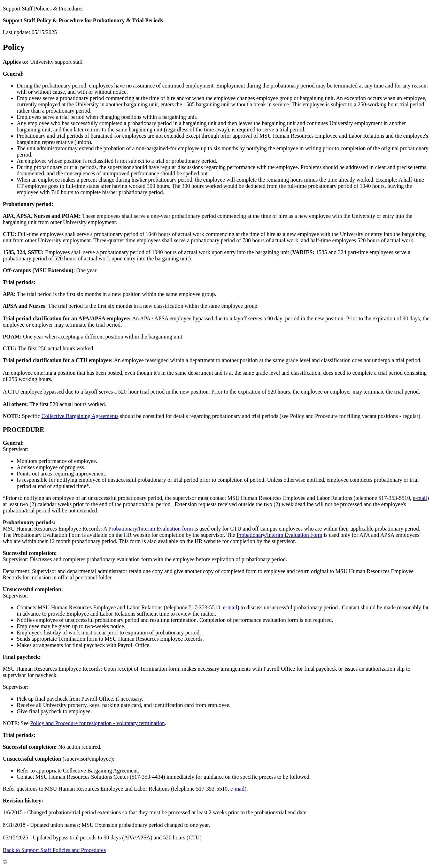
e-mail (420, 498)
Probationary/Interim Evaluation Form (279, 535)
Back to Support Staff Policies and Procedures (54, 850)
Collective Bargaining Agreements (80, 416)
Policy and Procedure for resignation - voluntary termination (97, 723)
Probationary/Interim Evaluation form (151, 529)
